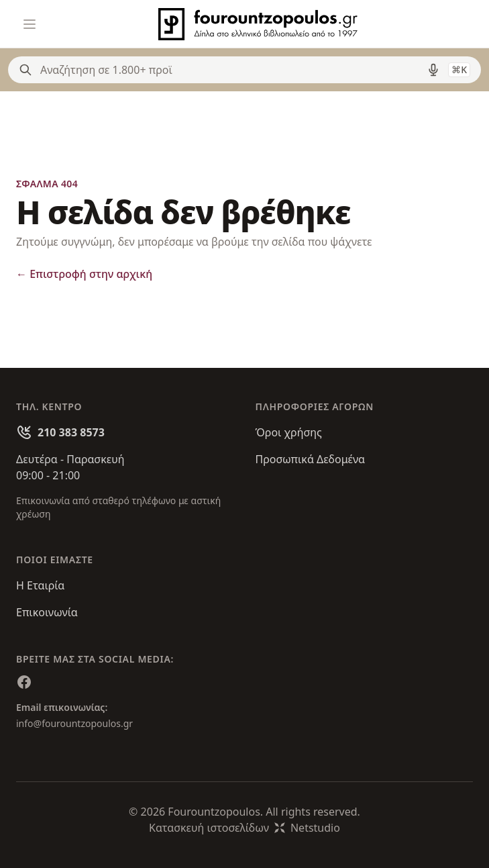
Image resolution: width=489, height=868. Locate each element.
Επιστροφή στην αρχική (84, 274)
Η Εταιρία (40, 585)
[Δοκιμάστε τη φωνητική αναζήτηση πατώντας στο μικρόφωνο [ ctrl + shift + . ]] (433, 70)
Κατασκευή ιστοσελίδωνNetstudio (245, 828)
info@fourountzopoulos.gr (74, 723)
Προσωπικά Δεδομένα (311, 459)
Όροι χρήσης (289, 432)
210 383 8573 (71, 432)
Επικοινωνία (47, 612)
